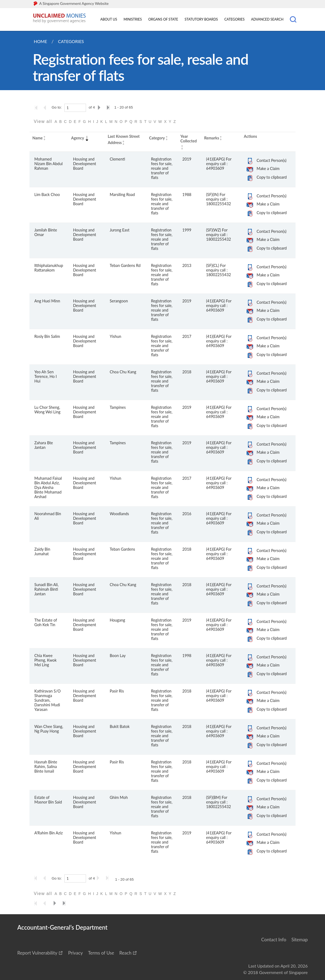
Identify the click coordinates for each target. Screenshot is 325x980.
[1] (75, 108)
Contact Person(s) (271, 160)
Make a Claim (268, 169)
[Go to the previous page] (47, 107)
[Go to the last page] (109, 107)
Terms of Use (101, 953)
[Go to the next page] (100, 107)
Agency (80, 138)
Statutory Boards (201, 19)
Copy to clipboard (272, 177)
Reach (125, 953)
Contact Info (274, 940)
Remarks (212, 138)
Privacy (75, 953)
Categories (235, 19)
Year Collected (189, 139)
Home (40, 41)
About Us (109, 19)
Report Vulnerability (37, 953)
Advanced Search (267, 19)
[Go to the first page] (37, 107)
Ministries (133, 19)
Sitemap (300, 940)
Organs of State (163, 19)
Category (157, 138)
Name (38, 138)
